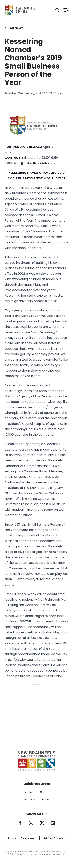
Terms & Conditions (40, 854)
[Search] (57, 10)
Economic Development (22, 838)
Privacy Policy (22, 854)
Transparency (59, 854)
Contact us (29, 800)
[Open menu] (66, 10)
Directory (29, 792)
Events (46, 800)
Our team (46, 792)
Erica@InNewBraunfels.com (34, 163)
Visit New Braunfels (54, 838)
